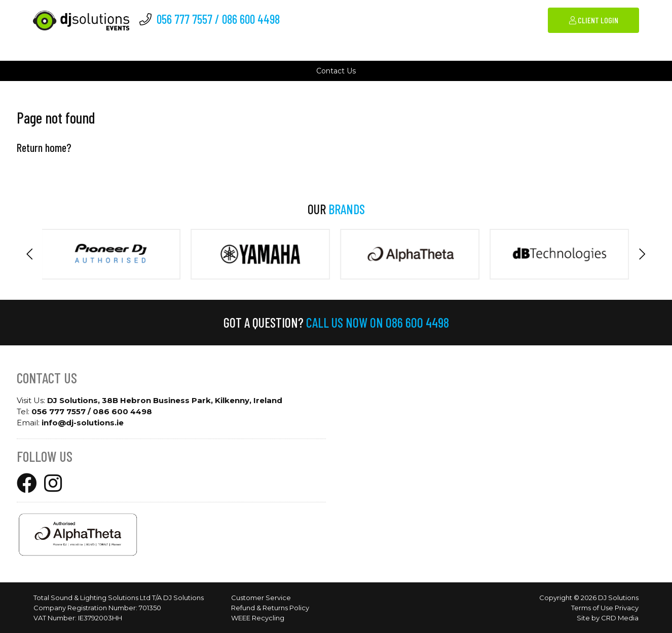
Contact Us (336, 71)
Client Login (594, 20)
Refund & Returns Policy (270, 608)
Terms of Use (592, 608)
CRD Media (620, 618)
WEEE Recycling (258, 618)
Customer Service (261, 598)
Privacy (627, 608)
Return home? (44, 147)
